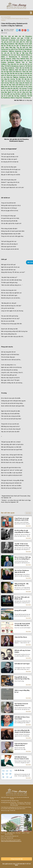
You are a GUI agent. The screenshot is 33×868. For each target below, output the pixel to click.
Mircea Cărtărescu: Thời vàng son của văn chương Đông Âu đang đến (22, 558)
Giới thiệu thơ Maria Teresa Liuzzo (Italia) (22, 718)
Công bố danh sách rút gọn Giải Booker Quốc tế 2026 (22, 519)
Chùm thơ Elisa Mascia (21, 637)
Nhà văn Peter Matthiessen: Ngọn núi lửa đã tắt (22, 571)
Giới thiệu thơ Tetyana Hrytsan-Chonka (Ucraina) (22, 758)
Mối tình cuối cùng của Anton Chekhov (22, 651)
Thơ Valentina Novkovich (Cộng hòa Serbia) (21, 705)
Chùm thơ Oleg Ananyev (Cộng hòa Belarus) (21, 745)
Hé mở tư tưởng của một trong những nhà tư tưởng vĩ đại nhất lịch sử (22, 532)
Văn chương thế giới (6, 17)
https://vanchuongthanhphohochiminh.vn (11, 841)
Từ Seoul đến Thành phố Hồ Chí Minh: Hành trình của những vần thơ (22, 625)
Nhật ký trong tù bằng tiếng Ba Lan (22, 691)
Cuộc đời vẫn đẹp (19, 770)
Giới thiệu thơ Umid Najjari (22, 664)
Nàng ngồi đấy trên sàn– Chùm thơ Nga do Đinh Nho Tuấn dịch (22, 678)
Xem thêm (28, 513)
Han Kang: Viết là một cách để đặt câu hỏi (22, 598)
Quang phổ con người (20, 610)
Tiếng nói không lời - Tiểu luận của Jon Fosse (21, 585)
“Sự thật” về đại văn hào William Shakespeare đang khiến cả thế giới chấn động (22, 545)
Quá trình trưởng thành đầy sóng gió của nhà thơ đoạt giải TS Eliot (22, 731)
